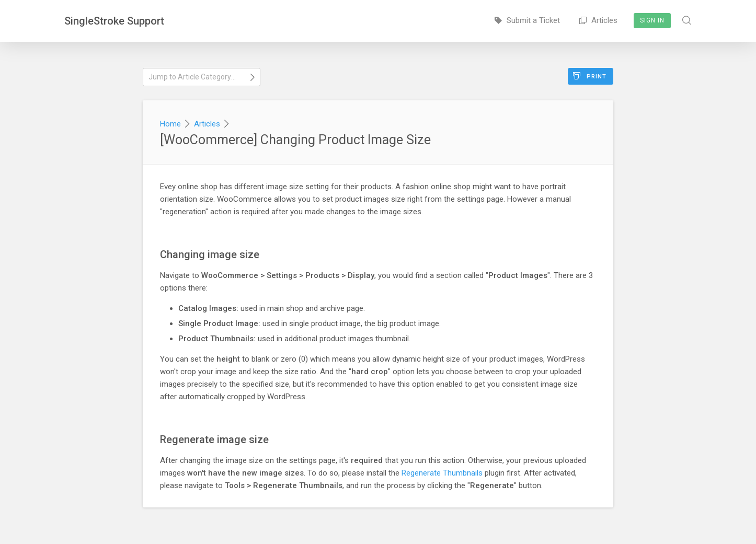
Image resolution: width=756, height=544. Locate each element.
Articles (598, 20)
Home (170, 124)
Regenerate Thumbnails (442, 473)
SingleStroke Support (114, 21)
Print (590, 76)
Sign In (652, 20)
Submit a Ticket (527, 20)
